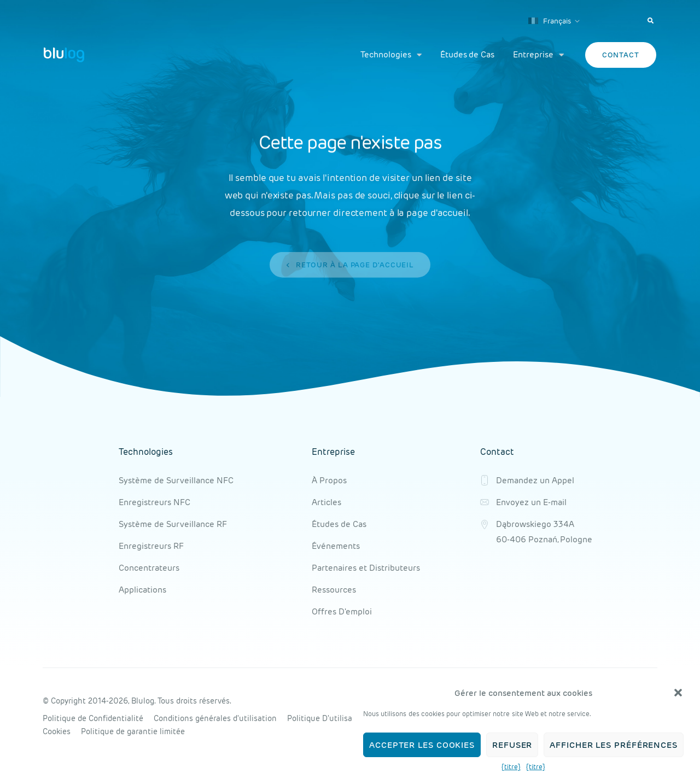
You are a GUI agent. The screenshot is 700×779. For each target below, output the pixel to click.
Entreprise (538, 55)
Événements (336, 546)
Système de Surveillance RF (173, 524)
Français (550, 21)
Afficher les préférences (614, 745)
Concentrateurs (149, 568)
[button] (678, 693)
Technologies (391, 55)
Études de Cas (467, 54)
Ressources (334, 590)
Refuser (512, 745)
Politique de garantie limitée (133, 731)
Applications (142, 590)
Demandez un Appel (535, 480)
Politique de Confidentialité (93, 718)
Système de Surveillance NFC (176, 480)
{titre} (511, 767)
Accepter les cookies (422, 745)
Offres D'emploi (342, 611)
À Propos (329, 480)
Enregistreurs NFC (154, 502)
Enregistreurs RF (151, 546)
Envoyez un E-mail (531, 502)
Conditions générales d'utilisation (215, 718)
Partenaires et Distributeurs (366, 568)
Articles (326, 502)
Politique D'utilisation (327, 718)
